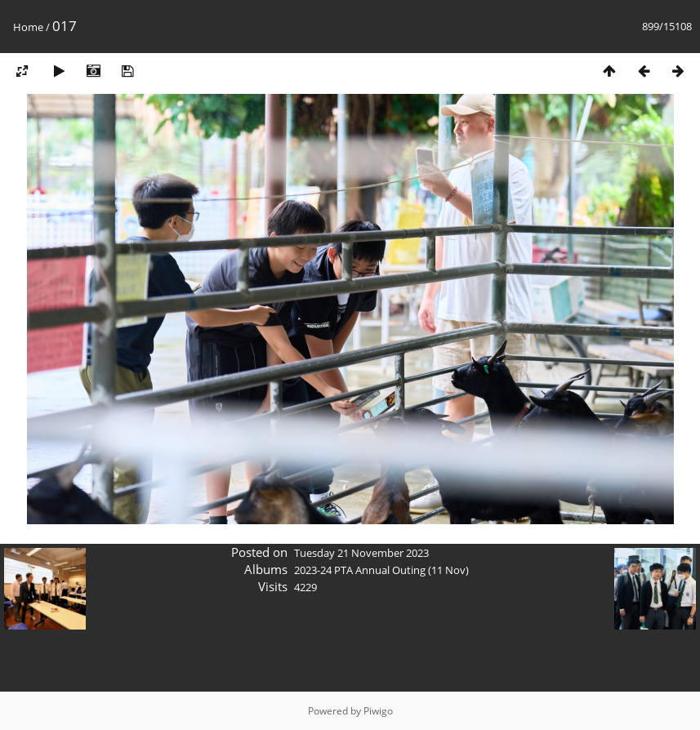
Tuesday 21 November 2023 (361, 553)
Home (28, 27)
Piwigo (378, 711)
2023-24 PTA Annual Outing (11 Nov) (381, 570)
